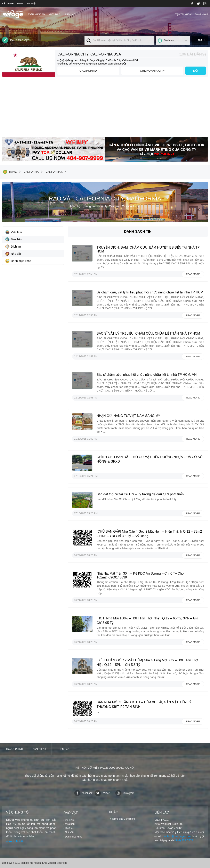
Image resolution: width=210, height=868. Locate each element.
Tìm (200, 40)
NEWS (20, 3)
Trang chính (14, 749)
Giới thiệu (55, 14)
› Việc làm (69, 820)
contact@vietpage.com (177, 836)
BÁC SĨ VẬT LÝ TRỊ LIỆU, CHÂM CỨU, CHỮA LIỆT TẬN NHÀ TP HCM (148, 333)
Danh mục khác (18, 261)
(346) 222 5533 (184, 840)
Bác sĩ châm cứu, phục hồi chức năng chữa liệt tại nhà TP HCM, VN (147, 375)
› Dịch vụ (68, 828)
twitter (102, 793)
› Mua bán (69, 824)
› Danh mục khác (73, 837)
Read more (193, 274)
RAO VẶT (32, 3)
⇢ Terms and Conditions (122, 819)
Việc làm (14, 232)
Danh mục (169, 40)
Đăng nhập (201, 14)
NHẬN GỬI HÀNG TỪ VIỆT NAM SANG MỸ (128, 416)
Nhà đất (13, 254)
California (88, 71)
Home (10, 172)
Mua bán (14, 239)
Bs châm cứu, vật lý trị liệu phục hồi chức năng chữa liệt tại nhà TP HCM (150, 292)
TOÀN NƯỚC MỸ (37, 14)
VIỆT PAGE (8, 3)
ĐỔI (196, 71)
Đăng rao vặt (15, 40)
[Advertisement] (105, 109)
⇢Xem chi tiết (14, 841)
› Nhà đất (69, 832)
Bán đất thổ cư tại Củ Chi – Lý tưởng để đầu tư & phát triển (140, 494)
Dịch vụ (13, 247)
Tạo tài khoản (184, 14)
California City (152, 71)
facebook (83, 793)
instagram (125, 793)
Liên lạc (70, 14)
